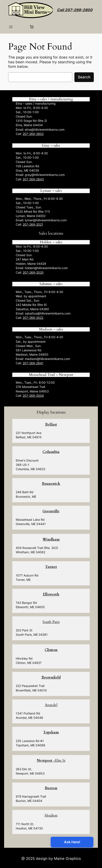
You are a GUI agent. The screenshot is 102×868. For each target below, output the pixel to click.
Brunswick (51, 484)
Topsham (51, 732)
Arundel (51, 705)
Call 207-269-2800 (75, 10)
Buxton (51, 788)
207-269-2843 (33, 179)
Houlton (51, 815)
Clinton (51, 650)
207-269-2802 (33, 134)
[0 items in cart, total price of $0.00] (31, 27)
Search (84, 77)
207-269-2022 (33, 318)
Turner (51, 567)
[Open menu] (11, 27)
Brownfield (51, 677)
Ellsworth (51, 594)
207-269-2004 (33, 396)
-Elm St (51, 760)
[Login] (21, 27)
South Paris (51, 622)
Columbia (51, 452)
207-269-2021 (33, 224)
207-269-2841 (33, 363)
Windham (51, 539)
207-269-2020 (33, 272)
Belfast (51, 424)
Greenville (51, 511)
